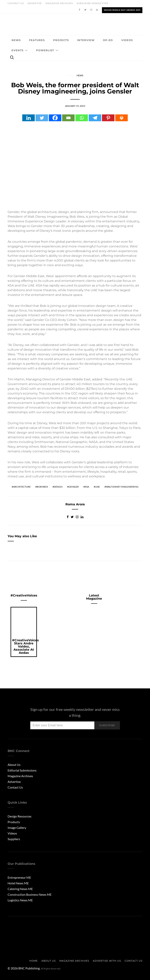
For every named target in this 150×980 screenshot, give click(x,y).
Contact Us (16, 3)
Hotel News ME (18, 883)
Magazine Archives (59, 3)
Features (37, 40)
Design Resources (20, 816)
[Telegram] (95, 118)
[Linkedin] (29, 118)
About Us (14, 765)
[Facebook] (55, 118)
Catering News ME (20, 889)
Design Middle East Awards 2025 (122, 10)
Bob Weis (42, 487)
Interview (86, 40)
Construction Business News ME (30, 894)
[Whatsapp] (82, 118)
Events (17, 50)
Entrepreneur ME (19, 877)
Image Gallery (17, 828)
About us (49, 961)
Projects (61, 40)
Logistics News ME (20, 900)
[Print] (121, 118)
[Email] (68, 118)
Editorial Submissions (22, 770)
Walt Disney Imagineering (122, 487)
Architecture (22, 487)
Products (14, 822)
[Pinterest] (108, 118)
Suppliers (14, 839)
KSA (87, 487)
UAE (97, 487)
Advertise (35, 3)
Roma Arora (75, 504)
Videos (127, 40)
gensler (74, 487)
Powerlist (45, 50)
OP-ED (108, 40)
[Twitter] (42, 118)
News (16, 40)
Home (33, 961)
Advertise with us (107, 961)
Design (58, 487)
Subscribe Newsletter (92, 3)
